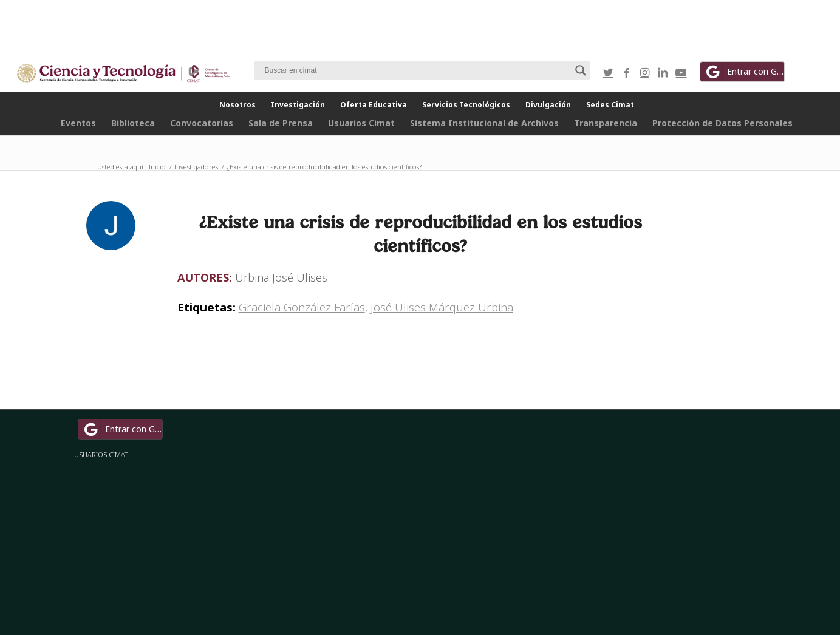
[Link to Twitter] (608, 72)
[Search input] (417, 70)
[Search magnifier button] (581, 70)
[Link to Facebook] (626, 72)
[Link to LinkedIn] (663, 72)
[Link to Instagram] (644, 72)
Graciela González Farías (302, 307)
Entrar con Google (744, 72)
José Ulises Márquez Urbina (442, 307)
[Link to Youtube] (681, 72)
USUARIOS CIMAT (101, 454)
